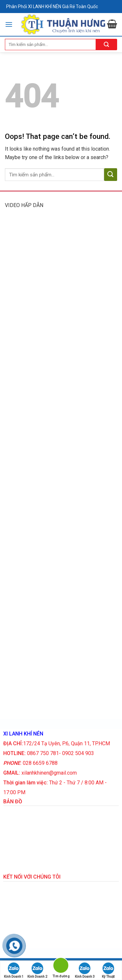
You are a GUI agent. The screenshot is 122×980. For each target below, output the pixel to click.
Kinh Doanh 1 (14, 970)
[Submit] (111, 175)
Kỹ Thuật (108, 970)
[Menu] (9, 24)
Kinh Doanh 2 (37, 970)
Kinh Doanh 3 (85, 970)
